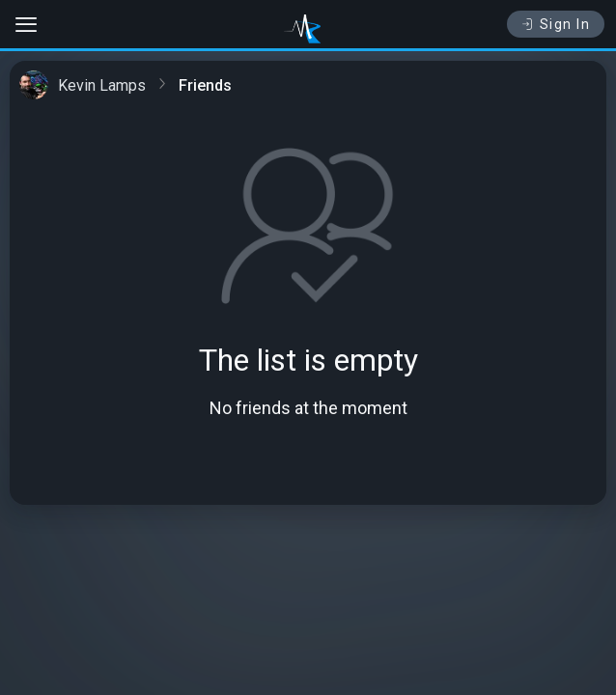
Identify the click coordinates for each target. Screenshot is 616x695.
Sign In (556, 24)
